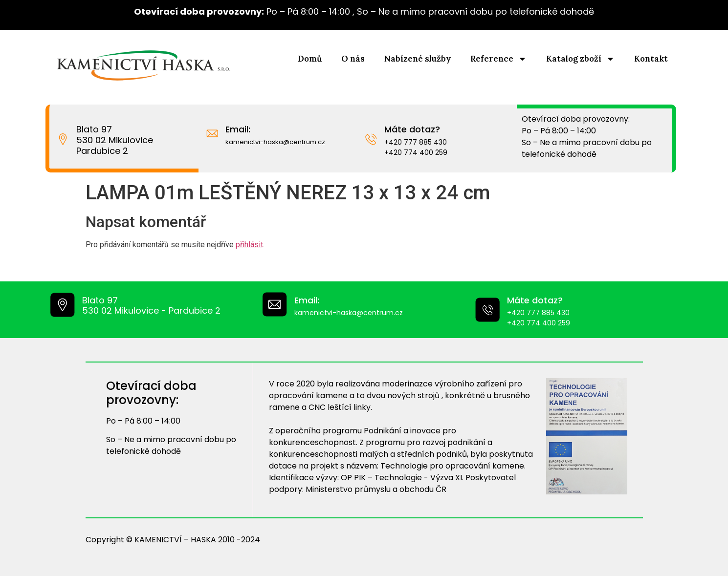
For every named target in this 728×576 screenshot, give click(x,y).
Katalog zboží (580, 59)
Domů (310, 59)
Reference (498, 59)
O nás (353, 59)
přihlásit (249, 245)
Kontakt (651, 59)
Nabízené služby (418, 59)
